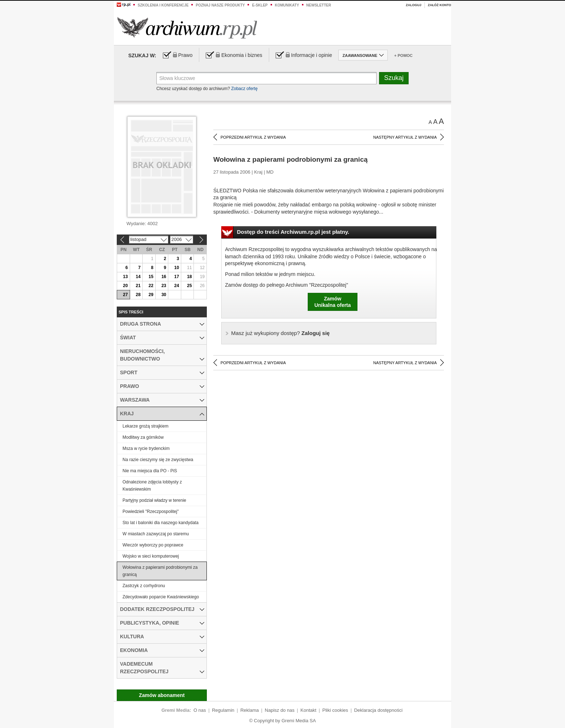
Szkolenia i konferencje (163, 5)
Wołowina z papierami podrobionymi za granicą (160, 571)
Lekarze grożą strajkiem (145, 426)
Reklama (250, 710)
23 (164, 286)
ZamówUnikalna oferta (332, 302)
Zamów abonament (162, 695)
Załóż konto (439, 5)
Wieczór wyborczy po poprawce (153, 545)
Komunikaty (287, 5)
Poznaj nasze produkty (220, 5)
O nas (200, 710)
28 (138, 295)
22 (151, 286)
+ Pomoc (403, 55)
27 (125, 295)
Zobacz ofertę (244, 89)
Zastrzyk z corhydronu (144, 586)
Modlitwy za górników (143, 437)
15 (151, 277)
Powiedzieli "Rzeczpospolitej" (151, 512)
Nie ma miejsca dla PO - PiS (150, 471)
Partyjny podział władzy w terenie (154, 500)
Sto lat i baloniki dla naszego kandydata (161, 523)
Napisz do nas (280, 710)
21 (138, 286)
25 (189, 286)
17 (176, 277)
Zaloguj (413, 5)
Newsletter (319, 5)
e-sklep (260, 5)
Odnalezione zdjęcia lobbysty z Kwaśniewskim (152, 486)
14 (138, 277)
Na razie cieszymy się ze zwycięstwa (158, 460)
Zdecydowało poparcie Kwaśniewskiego (161, 597)
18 (189, 277)
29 (151, 295)
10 (176, 268)
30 (164, 295)
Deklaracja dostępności (378, 710)
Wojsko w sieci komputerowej (151, 556)
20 (125, 286)
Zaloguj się (281, 333)
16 (164, 277)
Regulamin (223, 710)
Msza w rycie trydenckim (146, 448)
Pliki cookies (335, 710)
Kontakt (308, 710)
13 (125, 277)
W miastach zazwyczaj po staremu (156, 534)
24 (176, 286)
